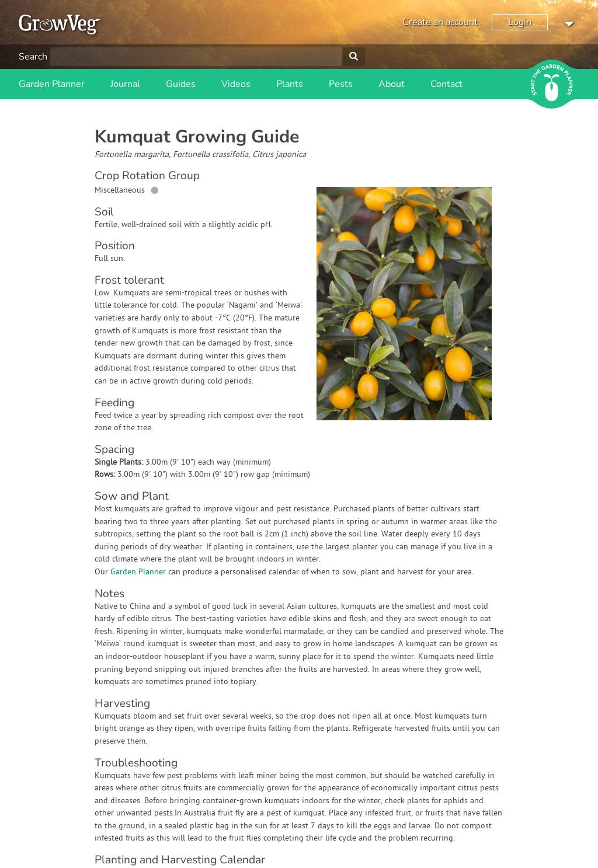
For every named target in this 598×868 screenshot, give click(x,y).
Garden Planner (52, 84)
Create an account (440, 22)
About (392, 84)
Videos (236, 84)
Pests (341, 84)
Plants (290, 84)
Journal (125, 84)
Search (33, 57)
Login (520, 22)
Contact (446, 84)
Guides (181, 84)
